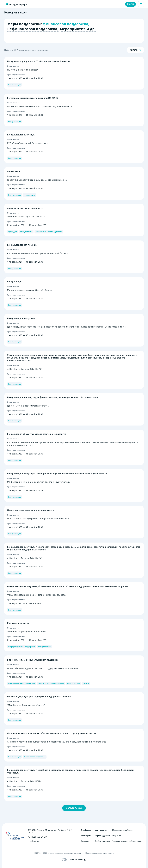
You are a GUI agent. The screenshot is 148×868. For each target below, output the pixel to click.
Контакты (85, 841)
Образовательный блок (122, 830)
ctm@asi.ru (34, 841)
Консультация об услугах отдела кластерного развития (37, 434)
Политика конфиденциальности (100, 853)
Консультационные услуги (21, 135)
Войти (131, 4)
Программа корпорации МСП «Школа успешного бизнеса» (39, 61)
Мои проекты (101, 830)
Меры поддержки (102, 836)
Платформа (86, 830)
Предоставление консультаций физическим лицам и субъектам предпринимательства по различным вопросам (67, 586)
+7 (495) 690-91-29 (37, 837)
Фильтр (136, 50)
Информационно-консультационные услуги (31, 510)
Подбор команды (102, 841)
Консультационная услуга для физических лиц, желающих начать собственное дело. (53, 397)
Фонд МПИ (116, 836)
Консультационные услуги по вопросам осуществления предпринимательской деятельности (57, 473)
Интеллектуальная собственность (127, 841)
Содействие (13, 171)
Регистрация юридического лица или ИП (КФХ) (32, 98)
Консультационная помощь (22, 245)
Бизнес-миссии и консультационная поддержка (33, 660)
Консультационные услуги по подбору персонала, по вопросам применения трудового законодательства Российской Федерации (70, 771)
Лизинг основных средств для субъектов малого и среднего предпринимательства (52, 733)
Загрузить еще (74, 808)
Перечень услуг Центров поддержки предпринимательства (39, 696)
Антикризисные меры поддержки (25, 208)
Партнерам (86, 836)
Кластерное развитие (19, 623)
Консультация (15, 282)
